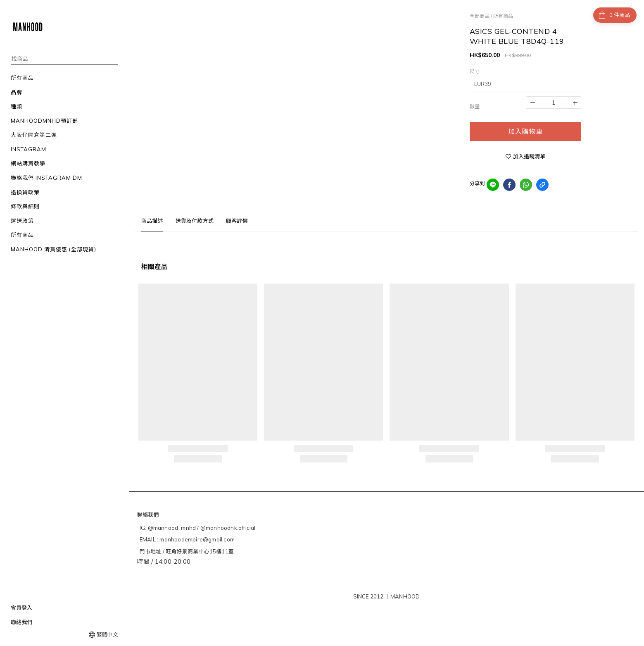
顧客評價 (237, 221)
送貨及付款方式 (195, 221)
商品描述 (152, 221)
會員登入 (21, 608)
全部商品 (480, 16)
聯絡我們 (21, 622)
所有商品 (503, 16)
